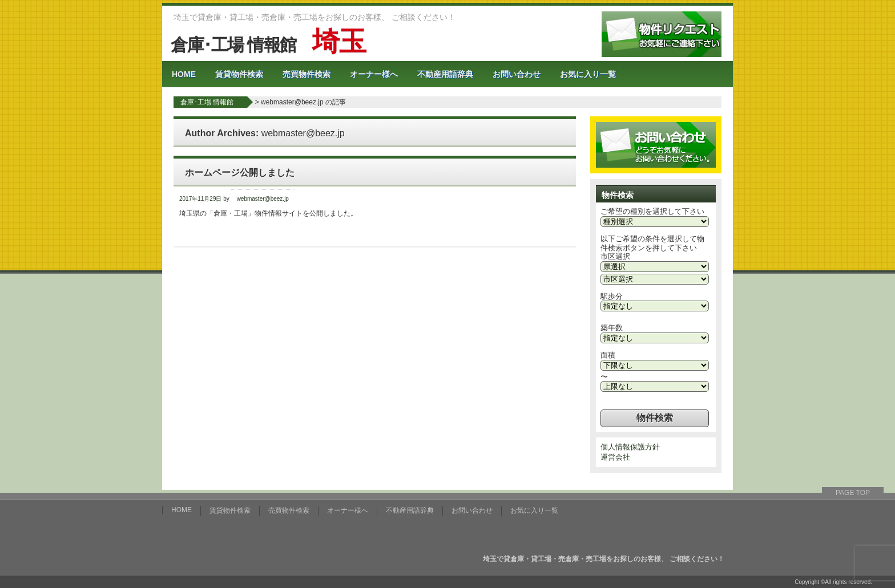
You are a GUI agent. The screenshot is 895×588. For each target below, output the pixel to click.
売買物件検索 (307, 74)
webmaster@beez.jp (303, 133)
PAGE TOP (853, 493)
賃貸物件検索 (239, 74)
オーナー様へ (374, 74)
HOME (184, 74)
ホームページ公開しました (240, 173)
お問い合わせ (517, 74)
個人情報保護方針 (630, 447)
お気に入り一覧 (588, 74)
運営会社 (615, 457)
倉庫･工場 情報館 (268, 45)
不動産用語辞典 (445, 74)
